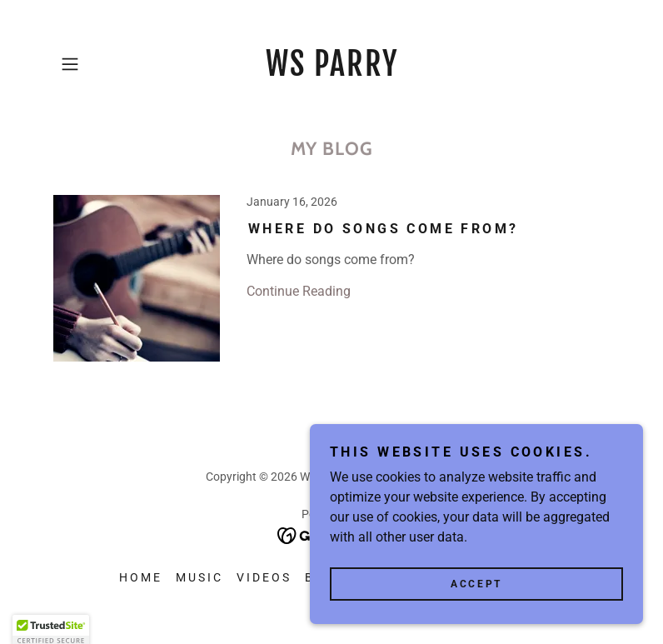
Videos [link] (264, 577)
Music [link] (199, 577)
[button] (95, 64)
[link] (331, 71)
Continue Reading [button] (299, 291)
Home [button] (141, 577)
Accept (476, 618)
